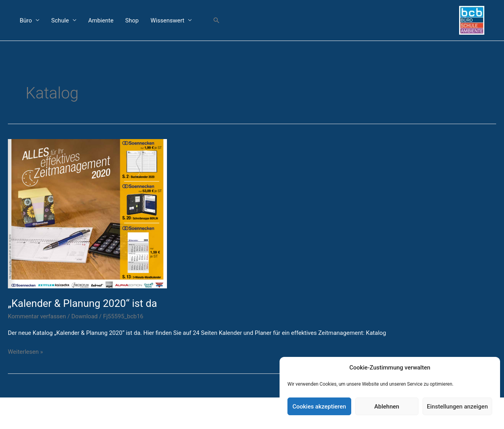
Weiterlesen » (25, 351)
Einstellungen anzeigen (457, 407)
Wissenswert (167, 20)
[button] (217, 20)
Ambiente (101, 20)
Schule (60, 20)
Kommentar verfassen (37, 316)
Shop (132, 20)
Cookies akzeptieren (319, 407)
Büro (26, 20)
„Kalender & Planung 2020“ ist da (82, 303)
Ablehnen (387, 407)
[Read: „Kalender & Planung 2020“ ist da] (87, 213)
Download (84, 316)
